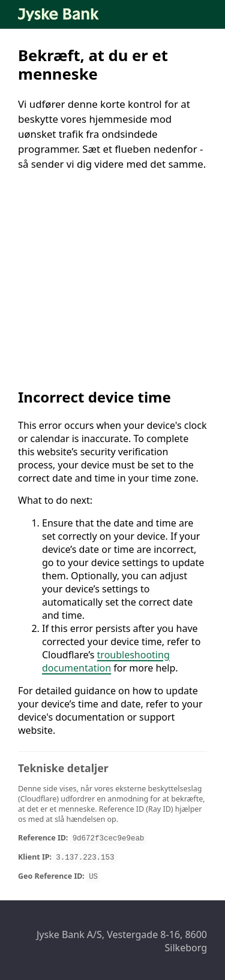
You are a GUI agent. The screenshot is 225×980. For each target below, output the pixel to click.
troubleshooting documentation (106, 661)
